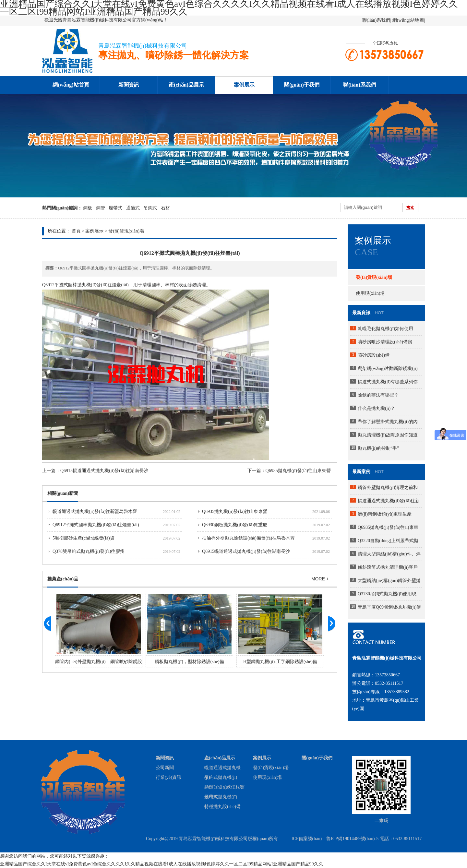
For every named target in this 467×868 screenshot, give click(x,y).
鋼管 (101, 208)
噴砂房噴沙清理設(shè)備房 (385, 342)
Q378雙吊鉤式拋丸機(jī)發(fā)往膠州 (89, 551)
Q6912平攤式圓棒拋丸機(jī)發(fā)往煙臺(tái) (96, 525)
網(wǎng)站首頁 (71, 85)
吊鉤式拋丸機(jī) (221, 777)
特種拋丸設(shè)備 (222, 807)
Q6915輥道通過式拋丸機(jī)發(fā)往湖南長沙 (104, 471)
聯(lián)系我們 (376, 20)
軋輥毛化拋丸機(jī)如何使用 (385, 329)
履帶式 (115, 208)
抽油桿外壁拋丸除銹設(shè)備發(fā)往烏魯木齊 (248, 538)
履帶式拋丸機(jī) (221, 797)
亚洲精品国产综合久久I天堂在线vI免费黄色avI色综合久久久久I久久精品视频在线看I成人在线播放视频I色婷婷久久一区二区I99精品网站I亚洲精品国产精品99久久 (162, 864)
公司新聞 (165, 768)
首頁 (76, 231)
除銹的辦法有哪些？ (378, 395)
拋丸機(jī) (87, 285)
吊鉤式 (150, 208)
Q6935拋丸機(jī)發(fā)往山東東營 (298, 471)
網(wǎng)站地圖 (408, 20)
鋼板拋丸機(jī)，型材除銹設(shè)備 (189, 662)
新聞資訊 (129, 85)
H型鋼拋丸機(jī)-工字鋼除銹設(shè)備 (280, 662)
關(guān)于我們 (302, 85)
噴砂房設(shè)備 (374, 355)
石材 (165, 208)
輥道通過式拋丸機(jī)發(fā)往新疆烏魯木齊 (95, 511)
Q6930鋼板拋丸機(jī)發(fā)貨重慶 (235, 525)
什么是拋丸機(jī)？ (376, 408)
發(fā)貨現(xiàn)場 (126, 231)
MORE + (320, 579)
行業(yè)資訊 (168, 777)
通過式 (133, 208)
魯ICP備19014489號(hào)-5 (352, 839)
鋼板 (88, 208)
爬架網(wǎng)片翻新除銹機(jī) (388, 369)
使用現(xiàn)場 (370, 293)
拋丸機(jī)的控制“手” (378, 448)
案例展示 (244, 85)
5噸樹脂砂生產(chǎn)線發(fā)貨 (84, 538)
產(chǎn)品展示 (186, 85)
